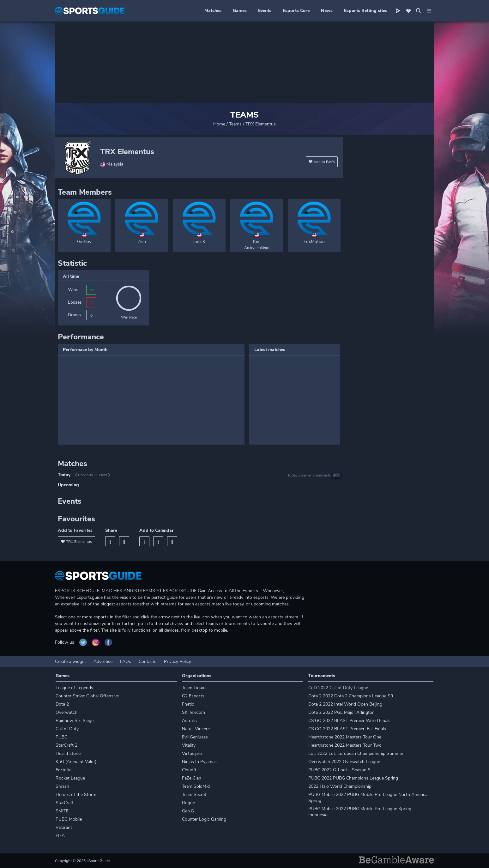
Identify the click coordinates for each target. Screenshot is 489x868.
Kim (257, 242)
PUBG (62, 737)
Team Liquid (194, 688)
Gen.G (188, 811)
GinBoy (84, 242)
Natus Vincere (196, 729)
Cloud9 (189, 770)
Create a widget (70, 662)
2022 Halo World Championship (340, 786)
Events (265, 11)
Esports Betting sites (366, 11)
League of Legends (74, 688)
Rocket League (70, 778)
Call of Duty (67, 729)
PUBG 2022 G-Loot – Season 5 (339, 770)
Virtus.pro (192, 753)
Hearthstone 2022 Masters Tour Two (345, 745)
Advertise (103, 662)
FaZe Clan (192, 778)
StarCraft (65, 803)
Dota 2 (62, 704)
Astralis (189, 721)
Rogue (188, 803)
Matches (213, 11)
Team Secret (194, 795)
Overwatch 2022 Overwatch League (344, 762)
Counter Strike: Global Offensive (87, 696)
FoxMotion (314, 242)
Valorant (64, 827)
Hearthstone (68, 753)
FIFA (60, 836)
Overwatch (66, 712)
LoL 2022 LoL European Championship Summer (356, 753)
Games (240, 11)
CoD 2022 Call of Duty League (338, 688)
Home (219, 124)
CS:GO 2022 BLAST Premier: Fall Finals (347, 729)
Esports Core (296, 11)
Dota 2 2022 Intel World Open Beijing (345, 704)
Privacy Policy (178, 662)
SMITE (62, 811)
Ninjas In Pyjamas (199, 762)
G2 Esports (193, 696)
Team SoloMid (196, 786)
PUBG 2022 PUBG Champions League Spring (353, 778)
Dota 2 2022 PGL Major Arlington (341, 712)
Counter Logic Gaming (204, 819)
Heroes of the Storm (76, 795)
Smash (62, 786)
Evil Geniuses (195, 737)
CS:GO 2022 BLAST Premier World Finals (349, 721)
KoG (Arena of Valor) (76, 762)
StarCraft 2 (66, 745)
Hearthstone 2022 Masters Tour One (345, 737)
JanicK (199, 242)
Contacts (148, 662)
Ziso (142, 242)
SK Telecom (193, 712)
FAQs (126, 662)
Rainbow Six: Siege (75, 721)
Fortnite (63, 770)
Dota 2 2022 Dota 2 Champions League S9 (351, 696)
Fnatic (188, 704)
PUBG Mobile (69, 819)
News (327, 11)
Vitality (189, 745)
